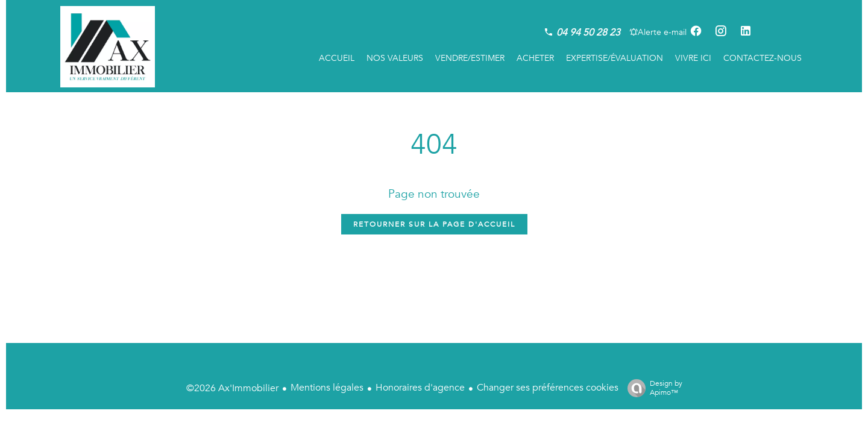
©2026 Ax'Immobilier (232, 388)
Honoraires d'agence (420, 388)
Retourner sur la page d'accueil (434, 224)
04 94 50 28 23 (588, 33)
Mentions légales (327, 388)
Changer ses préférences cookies (548, 388)
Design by (652, 388)
